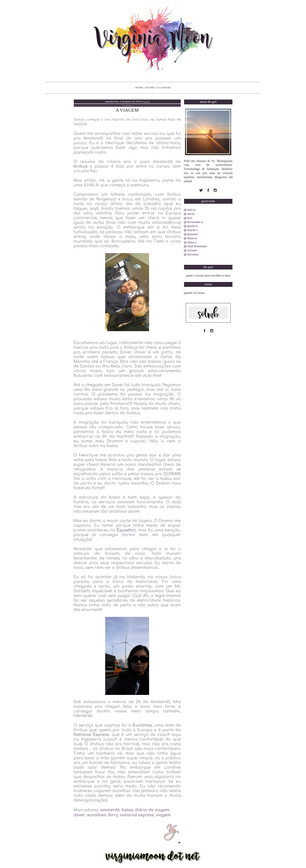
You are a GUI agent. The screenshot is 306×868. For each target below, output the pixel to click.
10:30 (147, 101)
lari (190, 218)
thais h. (192, 238)
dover (79, 815)
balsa (127, 810)
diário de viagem (152, 810)
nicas (191, 214)
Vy (213, 161)
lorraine (193, 254)
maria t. (193, 230)
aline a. (192, 242)
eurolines (97, 815)
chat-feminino (197, 246)
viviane (192, 250)
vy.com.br (163, 88)
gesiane (192, 234)
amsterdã (110, 810)
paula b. (193, 226)
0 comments (127, 105)
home (139, 88)
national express (137, 815)
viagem (163, 815)
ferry (113, 815)
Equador (126, 530)
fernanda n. (195, 222)
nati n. (192, 210)
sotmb (150, 88)
